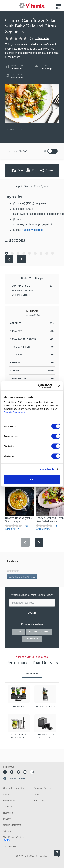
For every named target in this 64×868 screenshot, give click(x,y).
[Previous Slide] (9, 259)
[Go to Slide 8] (47, 253)
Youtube (25, 772)
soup (19, 632)
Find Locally (40, 800)
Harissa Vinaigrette (33, 230)
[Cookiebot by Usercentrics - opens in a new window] (39, 386)
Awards (7, 794)
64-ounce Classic (21, 295)
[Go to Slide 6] (35, 253)
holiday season (39, 632)
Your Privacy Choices (14, 837)
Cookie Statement (14, 412)
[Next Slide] (21, 259)
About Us (8, 807)
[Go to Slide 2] (12, 253)
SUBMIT (32, 613)
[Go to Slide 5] (30, 253)
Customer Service (43, 788)
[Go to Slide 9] (53, 253)
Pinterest (19, 772)
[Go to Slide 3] (18, 253)
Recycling (8, 813)
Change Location (16, 779)
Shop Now (32, 673)
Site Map (8, 831)
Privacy (7, 819)
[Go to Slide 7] (41, 253)
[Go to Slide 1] (7, 253)
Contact (38, 794)
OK (32, 479)
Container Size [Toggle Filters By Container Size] (21, 286)
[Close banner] (59, 386)
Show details (47, 469)
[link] (20, 38)
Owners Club (10, 800)
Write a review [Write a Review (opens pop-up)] (42, 38)
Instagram (32, 772)
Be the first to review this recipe (23, 577)
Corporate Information (14, 788)
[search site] (32, 603)
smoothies (32, 639)
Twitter (12, 772)
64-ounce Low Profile (23, 291)
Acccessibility (10, 847)
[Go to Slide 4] (24, 253)
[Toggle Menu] (58, 5)
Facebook (5, 772)
